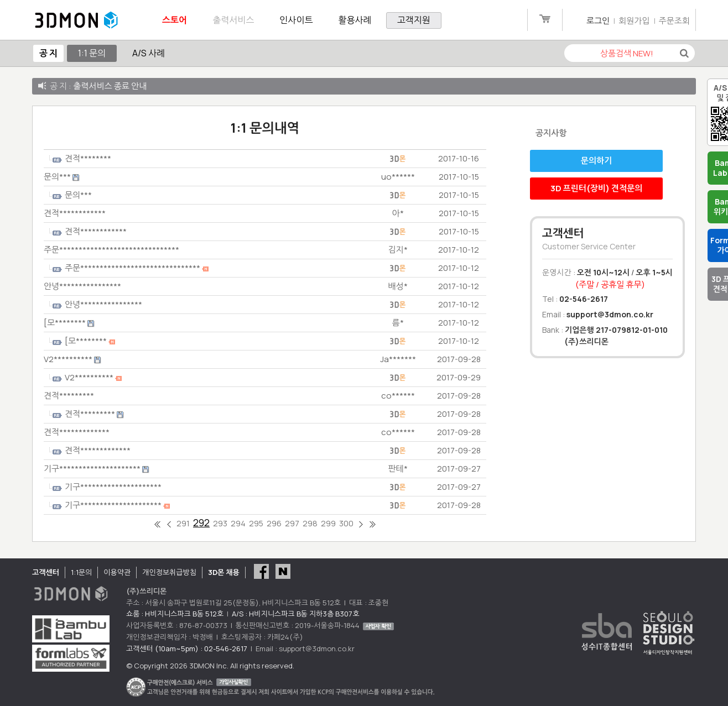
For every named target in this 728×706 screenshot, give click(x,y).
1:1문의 (81, 572)
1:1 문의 (92, 53)
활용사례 (355, 20)
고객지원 (414, 20)
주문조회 (674, 21)
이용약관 (117, 572)
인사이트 (296, 20)
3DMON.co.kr (76, 20)
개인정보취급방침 (169, 572)
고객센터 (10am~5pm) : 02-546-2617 (187, 649)
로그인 (598, 21)
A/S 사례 (149, 53)
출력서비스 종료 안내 (110, 86)
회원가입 (634, 21)
